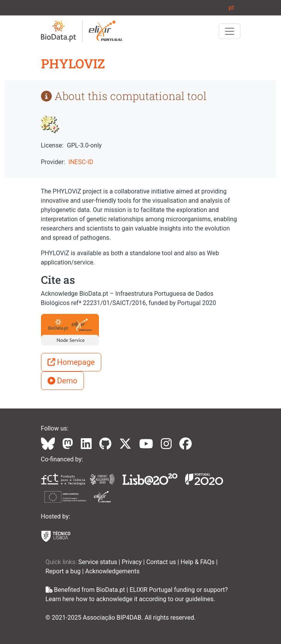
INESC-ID (81, 162)
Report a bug (64, 571)
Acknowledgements (112, 571)
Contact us (162, 562)
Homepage (71, 362)
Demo (63, 381)
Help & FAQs (198, 562)
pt (231, 8)
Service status (99, 562)
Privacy (133, 562)
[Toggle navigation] (230, 31)
